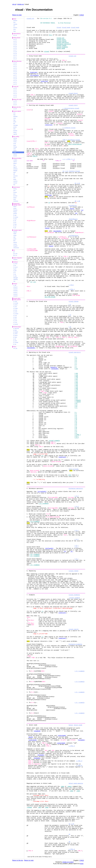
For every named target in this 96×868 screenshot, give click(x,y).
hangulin (15, 246)
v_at (76, 391)
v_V (74, 159)
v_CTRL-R (79, 765)
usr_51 (15, 103)
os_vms (15, 323)
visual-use (60, 38)
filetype (15, 212)
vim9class (16, 201)
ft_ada (15, 215)
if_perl (15, 269)
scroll (15, 144)
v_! (76, 366)
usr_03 (15, 43)
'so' (82, 210)
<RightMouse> (73, 219)
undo (15, 149)
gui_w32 (15, 254)
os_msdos (16, 314)
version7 (15, 292)
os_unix (15, 321)
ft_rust (15, 226)
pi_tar (15, 339)
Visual (59, 27)
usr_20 (15, 63)
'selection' (44, 81)
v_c (76, 360)
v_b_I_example (44, 503)
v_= (76, 367)
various (15, 154)
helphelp (15, 116)
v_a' (76, 403)
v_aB (76, 388)
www (15, 29)
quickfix (15, 214)
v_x (76, 421)
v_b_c (77, 530)
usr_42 (15, 92)
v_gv (66, 171)
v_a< (76, 394)
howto (15, 122)
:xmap (71, 791)
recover (15, 156)
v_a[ (76, 397)
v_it (76, 393)
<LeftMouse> (73, 206)
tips (14, 124)
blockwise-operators (64, 44)
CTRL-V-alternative (75, 144)
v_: (76, 412)
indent (15, 207)
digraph (15, 232)
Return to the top (18, 860)
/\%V (69, 475)
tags (14, 120)
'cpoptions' (62, 457)
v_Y (76, 426)
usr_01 (15, 39)
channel (15, 183)
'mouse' (72, 209)
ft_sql (15, 228)
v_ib (76, 387)
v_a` (76, 406)
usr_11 (15, 57)
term (14, 194)
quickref (15, 21)
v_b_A (77, 438)
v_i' (76, 405)
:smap (78, 791)
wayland (15, 260)
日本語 (82, 15)
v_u (76, 433)
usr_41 (15, 90)
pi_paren (15, 335)
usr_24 (15, 70)
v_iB (76, 390)
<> (42, 456)
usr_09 (15, 54)
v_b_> (77, 547)
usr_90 (15, 109)
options (15, 162)
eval (14, 178)
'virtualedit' (35, 75)
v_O (70, 315)
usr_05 (15, 47)
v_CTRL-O (79, 761)
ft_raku (15, 224)
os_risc (15, 319)
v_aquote (78, 400)
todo (14, 129)
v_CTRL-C (72, 289)
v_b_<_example (35, 556)
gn (75, 183)
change (15, 147)
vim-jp (14, 4)
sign (14, 281)
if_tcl (15, 272)
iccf (14, 26)
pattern (15, 164)
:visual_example (54, 441)
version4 (15, 287)
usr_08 (15, 52)
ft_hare (15, 219)
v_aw (76, 373)
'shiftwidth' (49, 548)
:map (39, 807)
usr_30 (15, 81)
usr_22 (15, 66)
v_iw (76, 375)
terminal (15, 196)
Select (71, 725)
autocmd (15, 176)
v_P (76, 429)
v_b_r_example (35, 565)
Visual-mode (66, 27)
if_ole (15, 274)
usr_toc (15, 35)
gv (63, 171)
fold (14, 185)
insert (15, 145)
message (16, 125)
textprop (15, 210)
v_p (76, 427)
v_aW (76, 376)
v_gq (76, 369)
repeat (15, 151)
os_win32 (16, 324)
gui (14, 252)
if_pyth (15, 271)
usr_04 (15, 45)
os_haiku (16, 308)
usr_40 (15, 88)
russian (15, 244)
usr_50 (15, 101)
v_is (76, 381)
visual (15, 152)
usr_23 (15, 68)
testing (15, 189)
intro (14, 113)
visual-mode (75, 27)
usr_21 (15, 65)
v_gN (78, 201)
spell (15, 172)
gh (69, 834)
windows (15, 169)
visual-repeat (62, 45)
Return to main (17, 15)
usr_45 (15, 97)
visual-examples (62, 47)
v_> (76, 363)
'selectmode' (62, 736)
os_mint (15, 312)
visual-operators (63, 42)
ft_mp (15, 221)
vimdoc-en (21, 4)
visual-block (73, 93)
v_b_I (77, 436)
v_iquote (78, 402)
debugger (16, 278)
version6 (15, 291)
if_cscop (15, 264)
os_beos (15, 305)
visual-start (61, 39)
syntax (15, 208)
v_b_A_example (35, 521)
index (15, 118)
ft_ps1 (15, 222)
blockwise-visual (74, 140)
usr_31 (15, 82)
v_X (76, 424)
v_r (76, 414)
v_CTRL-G (72, 746)
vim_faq (15, 348)
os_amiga (16, 303)
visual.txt (30, 18)
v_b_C (77, 539)
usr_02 (15, 41)
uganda (15, 134)
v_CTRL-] (78, 435)
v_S (76, 418)
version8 (15, 294)
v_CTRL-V (69, 159)
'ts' (65, 551)
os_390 (15, 301)
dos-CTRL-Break (50, 297)
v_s (76, 415)
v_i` (76, 408)
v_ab (76, 385)
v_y (76, 361)
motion (15, 142)
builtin (15, 179)
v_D (76, 423)
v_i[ (76, 399)
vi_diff (15, 285)
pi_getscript (16, 328)
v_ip (76, 384)
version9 (15, 296)
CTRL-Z (35, 156)
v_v (64, 159)
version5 (15, 289)
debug (15, 132)
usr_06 (15, 48)
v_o (70, 304)
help (14, 115)
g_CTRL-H (72, 849)
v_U (76, 432)
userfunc (15, 181)
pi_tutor (15, 341)
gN (75, 201)
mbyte (15, 234)
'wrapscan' (48, 195)
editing (15, 140)
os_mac (15, 310)
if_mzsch (15, 267)
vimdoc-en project (68, 862)
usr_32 (15, 84)
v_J (76, 430)
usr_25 (15, 72)
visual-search (74, 629)
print (14, 191)
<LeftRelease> (74, 236)
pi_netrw (15, 334)
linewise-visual (70, 128)
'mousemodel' (57, 231)
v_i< (76, 396)
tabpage (15, 171)
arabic (15, 239)
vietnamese (16, 248)
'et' (72, 551)
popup (15, 198)
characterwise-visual (72, 108)
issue (82, 864)
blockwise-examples (75, 644)
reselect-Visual (74, 171)
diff (14, 174)
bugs (15, 31)
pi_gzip (15, 330)
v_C (76, 417)
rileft (14, 237)
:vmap (62, 786)
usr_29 (15, 79)
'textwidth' (55, 369)
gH (69, 842)
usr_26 (15, 74)
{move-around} (74, 469)
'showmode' (37, 731)
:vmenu (69, 786)
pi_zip (15, 344)
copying (15, 24)
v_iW (76, 378)
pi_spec (15, 337)
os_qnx (15, 317)
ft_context (16, 217)
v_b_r (77, 559)
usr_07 (15, 50)
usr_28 (15, 77)
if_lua (15, 265)
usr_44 (15, 95)
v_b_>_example (35, 554)
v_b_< (77, 545)
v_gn (78, 183)
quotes (15, 127)
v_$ (70, 327)
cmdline (15, 160)
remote (15, 192)
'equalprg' (54, 367)
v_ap (76, 382)
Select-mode (61, 48)
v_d (76, 358)
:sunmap (29, 807)
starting (15, 138)
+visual (47, 51)
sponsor (15, 28)
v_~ (76, 357)
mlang (15, 235)
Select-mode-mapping (76, 783)
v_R (76, 420)
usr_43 (15, 93)
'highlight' (34, 72)
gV (69, 824)
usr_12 (15, 59)
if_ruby (15, 276)
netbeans (16, 279)
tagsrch (15, 167)
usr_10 (15, 55)
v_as (76, 379)
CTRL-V (65, 140)
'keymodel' (81, 740)
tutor (14, 22)
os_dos (15, 307)
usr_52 (15, 105)
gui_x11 (15, 255)
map (14, 165)
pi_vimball (16, 342)
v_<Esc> (71, 285)
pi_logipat (16, 332)
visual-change (62, 41)
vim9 (15, 199)
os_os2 (15, 315)
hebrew (15, 242)
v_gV (72, 824)
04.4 (51, 35)
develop (15, 131)
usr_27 (15, 75)
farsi (14, 241)
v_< (76, 364)
